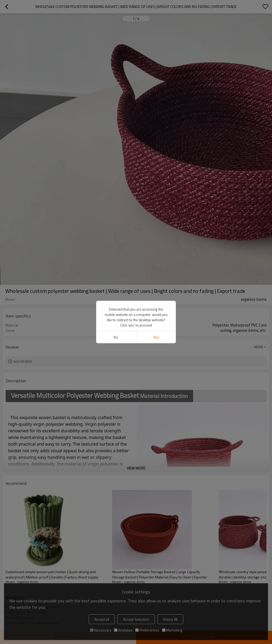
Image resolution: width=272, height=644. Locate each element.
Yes (156, 337)
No (116, 337)
